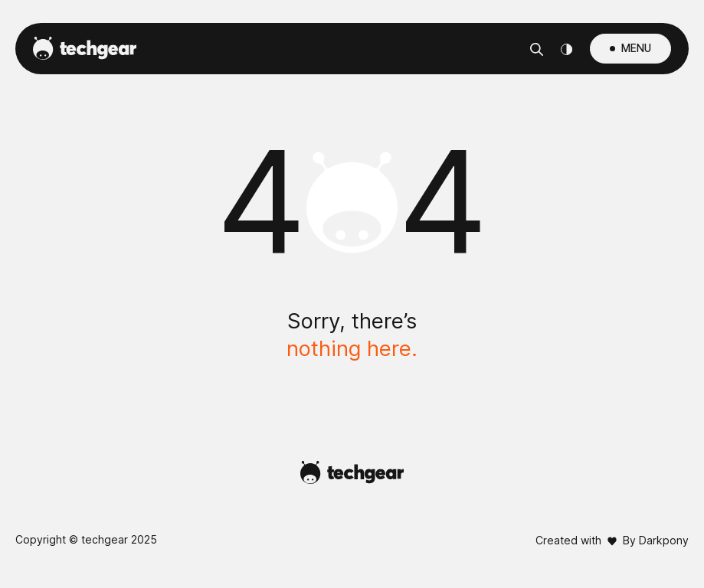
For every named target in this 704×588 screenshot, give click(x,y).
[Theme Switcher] (566, 49)
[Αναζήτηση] (537, 49)
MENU (636, 48)
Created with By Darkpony (612, 540)
